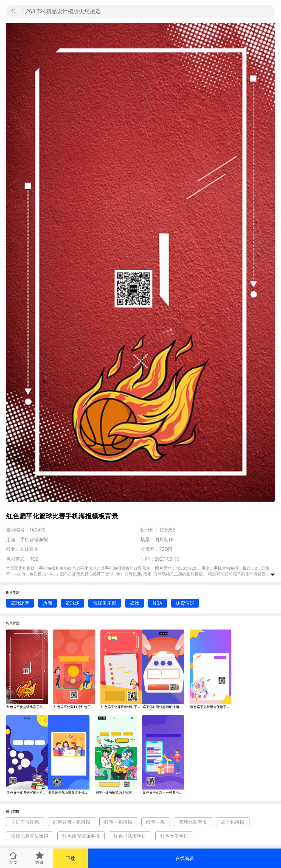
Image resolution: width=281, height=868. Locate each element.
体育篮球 (185, 603)
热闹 (47, 603)
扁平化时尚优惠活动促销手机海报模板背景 (163, 707)
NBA (157, 603)
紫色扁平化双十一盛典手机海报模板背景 (163, 792)
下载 (71, 858)
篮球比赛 (20, 603)
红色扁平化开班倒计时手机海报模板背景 (122, 707)
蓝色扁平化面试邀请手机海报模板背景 (69, 792)
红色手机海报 (118, 822)
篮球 (134, 603)
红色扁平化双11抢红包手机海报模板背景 (74, 707)
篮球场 (73, 603)
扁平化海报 (233, 822)
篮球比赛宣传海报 (30, 836)
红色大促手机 (174, 836)
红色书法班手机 (130, 836)
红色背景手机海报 (72, 822)
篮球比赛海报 (193, 822)
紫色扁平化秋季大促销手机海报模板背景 (211, 707)
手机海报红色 (25, 822)
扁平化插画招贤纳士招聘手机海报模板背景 (116, 792)
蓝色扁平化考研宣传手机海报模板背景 (27, 792)
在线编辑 (185, 858)
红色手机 (156, 822)
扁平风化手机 (245, 574)
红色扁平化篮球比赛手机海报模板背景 (27, 707)
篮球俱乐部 (105, 603)
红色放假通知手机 (81, 836)
